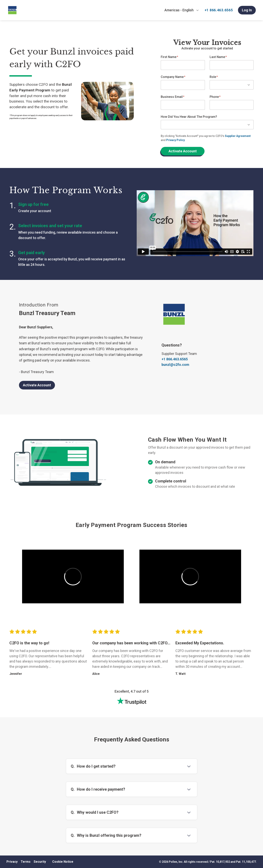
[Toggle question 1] (189, 766)
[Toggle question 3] (189, 812)
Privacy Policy (175, 140)
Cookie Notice (63, 862)
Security (40, 862)
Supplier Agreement (238, 136)
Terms (26, 862)
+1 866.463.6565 (219, 10)
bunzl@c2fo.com (175, 365)
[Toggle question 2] (189, 789)
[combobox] (182, 10)
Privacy (12, 862)
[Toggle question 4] (189, 835)
